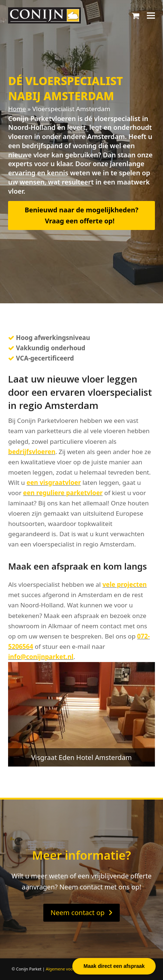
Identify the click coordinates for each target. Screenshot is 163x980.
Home (17, 109)
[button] (136, 15)
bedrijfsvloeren (32, 452)
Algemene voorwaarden (69, 969)
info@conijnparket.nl (41, 657)
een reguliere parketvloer (63, 493)
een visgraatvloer (54, 482)
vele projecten (125, 584)
